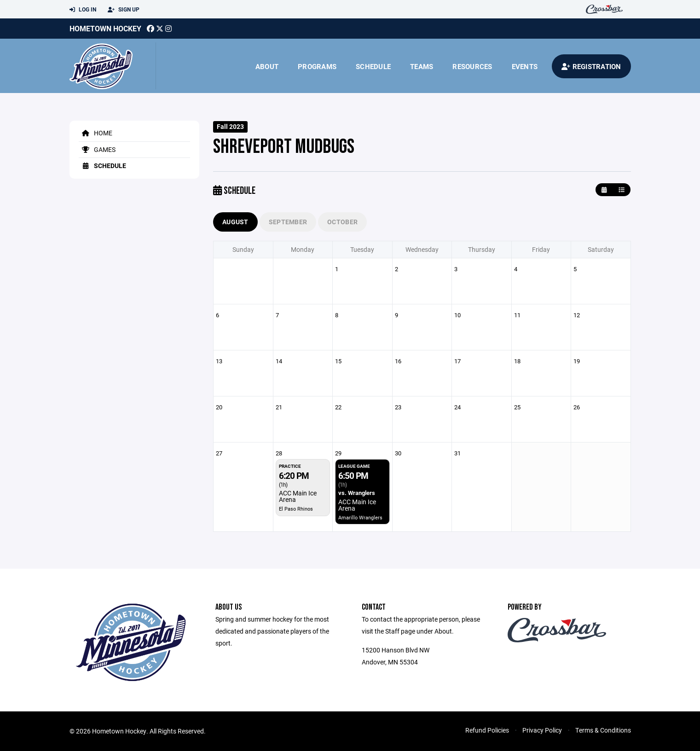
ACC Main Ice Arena (298, 496)
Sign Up (124, 10)
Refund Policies (487, 730)
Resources (472, 66)
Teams (422, 66)
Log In (83, 10)
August (235, 222)
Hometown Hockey (105, 28)
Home (95, 133)
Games (97, 149)
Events (525, 66)
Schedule (373, 66)
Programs (317, 66)
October (342, 222)
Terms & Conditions (603, 730)
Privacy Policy (542, 730)
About (267, 66)
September (288, 222)
